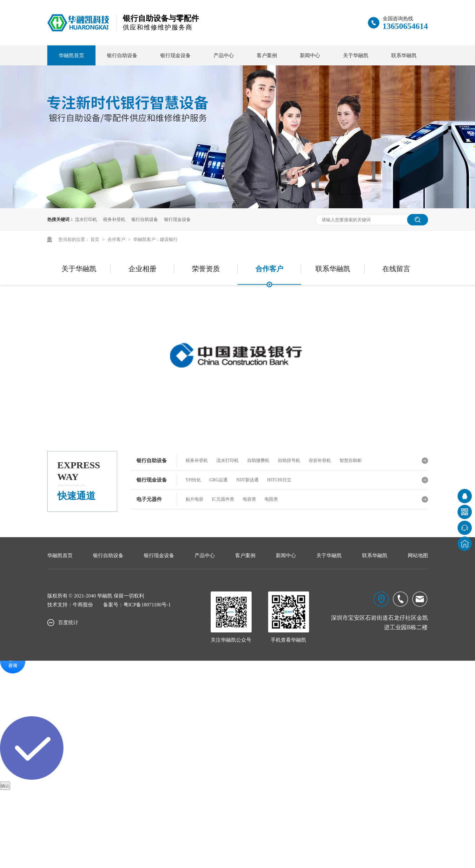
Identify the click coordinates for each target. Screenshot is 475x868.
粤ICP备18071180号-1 (147, 605)
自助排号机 (289, 461)
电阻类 (271, 499)
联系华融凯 (404, 55)
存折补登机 (320, 461)
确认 (5, 786)
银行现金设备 (175, 55)
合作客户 (117, 239)
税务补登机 (114, 219)
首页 (96, 239)
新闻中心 (310, 55)
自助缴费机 (258, 461)
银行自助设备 (122, 55)
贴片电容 (195, 499)
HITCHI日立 (279, 480)
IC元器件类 (223, 499)
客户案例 (267, 55)
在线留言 (396, 269)
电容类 (249, 499)
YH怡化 (193, 480)
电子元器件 (149, 499)
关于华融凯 (356, 55)
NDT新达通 (247, 480)
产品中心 (224, 55)
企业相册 (142, 269)
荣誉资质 (206, 269)
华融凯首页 (71, 55)
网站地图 (418, 555)
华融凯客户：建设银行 (155, 239)
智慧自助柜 (351, 461)
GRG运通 (219, 480)
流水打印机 (86, 219)
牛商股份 (83, 605)
